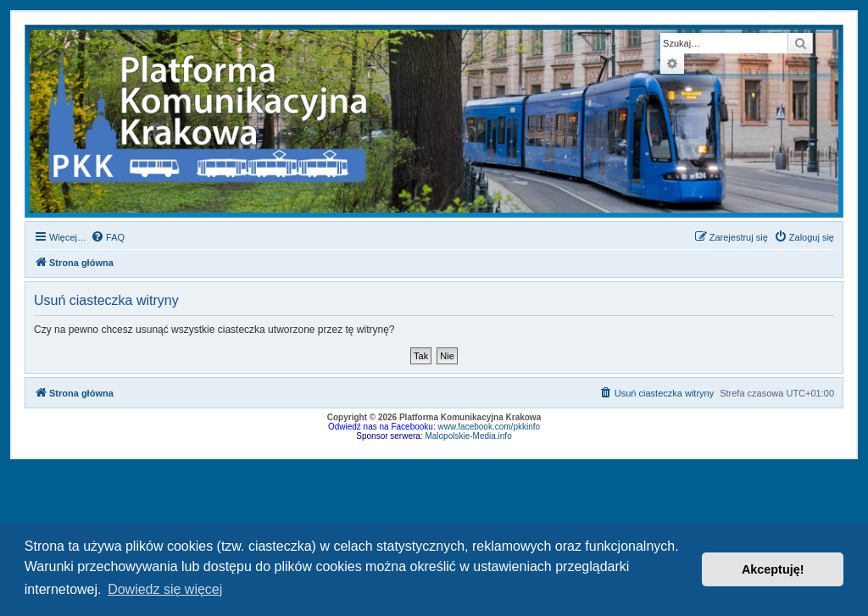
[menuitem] (108, 237)
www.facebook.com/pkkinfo (489, 427)
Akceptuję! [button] (773, 569)
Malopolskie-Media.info (468, 436)
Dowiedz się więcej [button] (165, 589)
